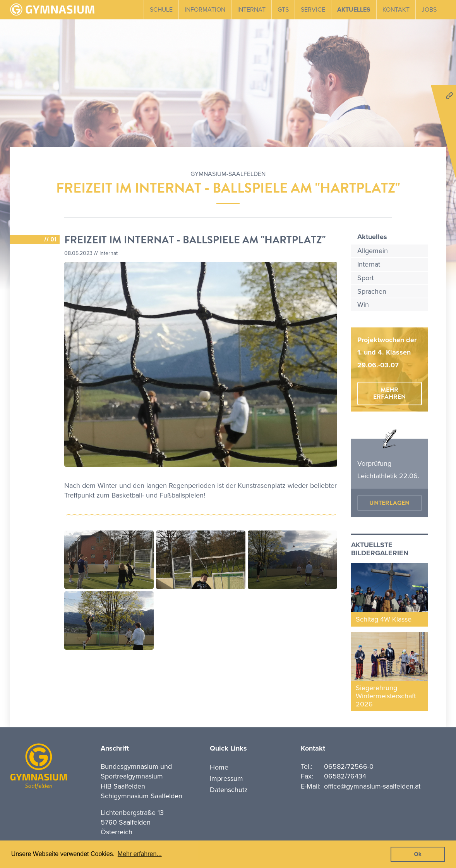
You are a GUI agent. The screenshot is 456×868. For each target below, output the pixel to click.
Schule (161, 10)
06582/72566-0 (349, 766)
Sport (365, 278)
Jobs (429, 10)
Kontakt (396, 10)
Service (313, 10)
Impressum (226, 778)
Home (219, 767)
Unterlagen (389, 503)
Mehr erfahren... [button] (140, 854)
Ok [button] (418, 854)
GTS (283, 10)
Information (205, 10)
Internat (251, 10)
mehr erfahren (389, 393)
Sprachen (372, 291)
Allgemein (373, 251)
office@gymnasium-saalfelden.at (372, 786)
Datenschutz (229, 790)
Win (363, 305)
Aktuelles (354, 10)
